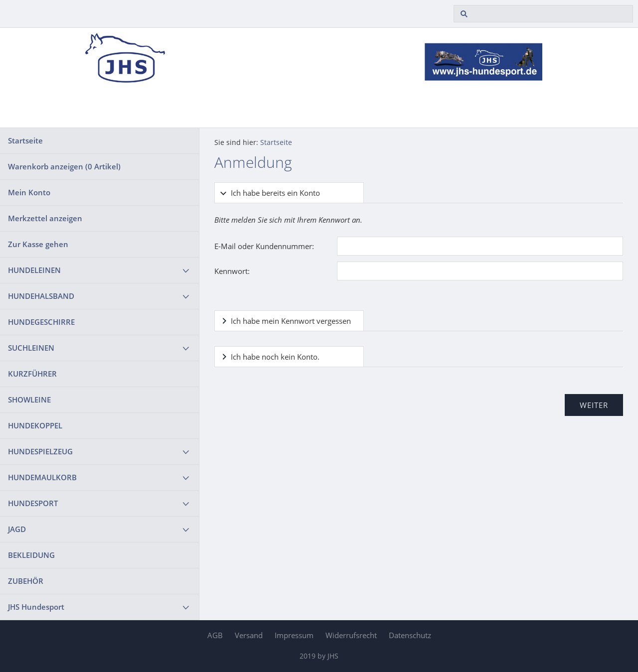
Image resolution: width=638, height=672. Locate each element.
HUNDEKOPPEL (35, 425)
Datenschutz (410, 635)
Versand (249, 635)
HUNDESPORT (33, 503)
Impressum (294, 635)
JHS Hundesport (36, 607)
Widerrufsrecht (351, 635)
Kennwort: (232, 271)
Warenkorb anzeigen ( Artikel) (64, 166)
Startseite (25, 140)
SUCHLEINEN (31, 348)
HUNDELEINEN (34, 270)
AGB (215, 635)
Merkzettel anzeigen (45, 218)
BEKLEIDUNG (31, 555)
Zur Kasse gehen (38, 244)
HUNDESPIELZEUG (40, 451)
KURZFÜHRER (32, 374)
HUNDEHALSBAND (41, 296)
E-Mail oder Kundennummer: (264, 246)
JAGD (17, 529)
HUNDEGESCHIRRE (41, 322)
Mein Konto (29, 192)
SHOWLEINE (29, 400)
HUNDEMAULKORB (42, 477)
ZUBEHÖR (26, 581)
